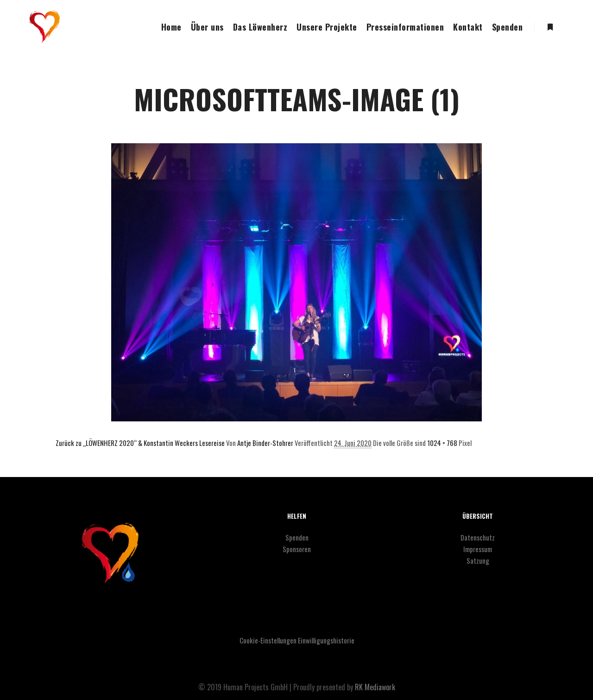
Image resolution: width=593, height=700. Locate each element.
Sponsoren (297, 549)
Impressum (478, 549)
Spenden (297, 537)
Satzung (478, 560)
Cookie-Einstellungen (268, 640)
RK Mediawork (375, 687)
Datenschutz (478, 537)
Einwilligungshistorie (326, 640)
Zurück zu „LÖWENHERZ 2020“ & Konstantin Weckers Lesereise (140, 443)
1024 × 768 (442, 443)
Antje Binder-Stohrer (265, 443)
